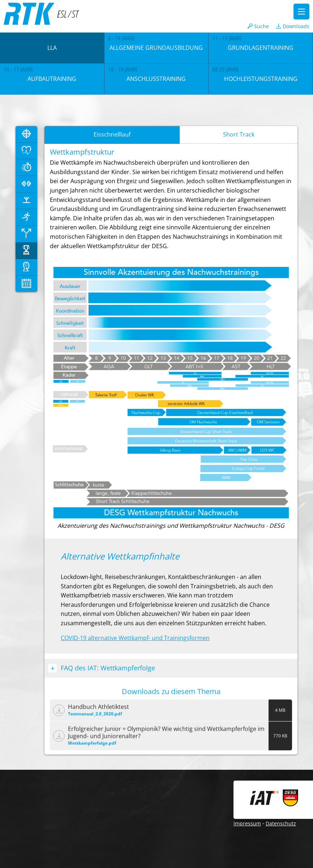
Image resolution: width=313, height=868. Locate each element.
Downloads (293, 26)
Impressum (247, 823)
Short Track (239, 134)
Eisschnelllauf (112, 134)
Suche (258, 26)
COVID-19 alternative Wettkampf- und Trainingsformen (135, 638)
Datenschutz (281, 823)
